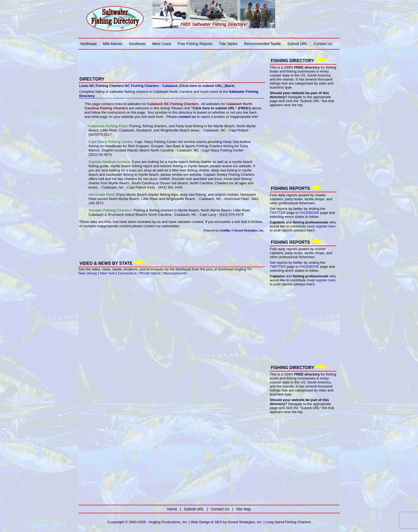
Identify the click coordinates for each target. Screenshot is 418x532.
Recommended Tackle (263, 44)
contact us (187, 117)
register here (326, 226)
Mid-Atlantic (113, 44)
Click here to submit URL (201, 86)
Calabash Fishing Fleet (108, 126)
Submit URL (297, 44)
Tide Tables (228, 44)
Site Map (244, 509)
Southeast (137, 44)
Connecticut (127, 273)
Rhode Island (150, 273)
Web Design (200, 522)
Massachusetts (175, 273)
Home (172, 509)
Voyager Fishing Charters (110, 210)
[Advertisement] (141, 59)
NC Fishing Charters (107, 86)
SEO (218, 522)
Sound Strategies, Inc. (249, 230)
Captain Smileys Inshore (109, 162)
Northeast (89, 44)
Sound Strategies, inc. (245, 522)
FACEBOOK (309, 213)
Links (84, 86)
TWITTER (278, 213)
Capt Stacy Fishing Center (111, 142)
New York (107, 273)
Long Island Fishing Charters (288, 522)
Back (230, 86)
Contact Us (323, 44)
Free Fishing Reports (195, 44)
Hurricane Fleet (101, 195)
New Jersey (88, 273)
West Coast (162, 44)
